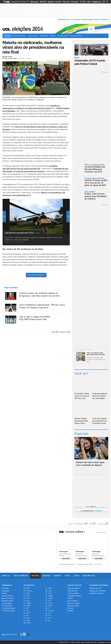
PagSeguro (97, 2)
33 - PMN (27, 606)
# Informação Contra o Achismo (95, 19)
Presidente (5, 588)
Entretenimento (21, 576)
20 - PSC (48, 591)
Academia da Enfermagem (67, 564)
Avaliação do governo (96, 593)
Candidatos (7, 585)
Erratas (91, 524)
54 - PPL (26, 611)
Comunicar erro (63, 332)
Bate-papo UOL (89, 576)
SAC (27, 2)
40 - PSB (48, 588)
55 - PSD (48, 593)
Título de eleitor (72, 591)
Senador (4, 593)
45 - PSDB (49, 596)
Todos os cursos (101, 532)
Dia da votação (72, 601)
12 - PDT (27, 598)
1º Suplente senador (8, 608)
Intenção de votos (95, 588)
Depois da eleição (73, 606)
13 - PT (48, 608)
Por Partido (29, 585)
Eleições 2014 (27, 29)
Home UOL (6, 576)
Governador (5, 591)
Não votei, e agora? (74, 603)
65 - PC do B (28, 591)
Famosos (75, 2)
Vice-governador (7, 606)
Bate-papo (34, 2)
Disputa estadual (20, 36)
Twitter (24, 634)
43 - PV (48, 621)
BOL (89, 2)
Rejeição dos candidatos (97, 591)
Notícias (43, 2)
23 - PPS (27, 613)
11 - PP (26, 608)
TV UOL (83, 2)
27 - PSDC (49, 598)
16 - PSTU (49, 606)
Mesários (70, 611)
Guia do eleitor (76, 36)
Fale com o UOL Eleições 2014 (77, 524)
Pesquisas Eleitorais (99, 585)
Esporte (51, 2)
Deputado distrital (7, 601)
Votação (70, 598)
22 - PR (26, 616)
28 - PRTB (27, 623)
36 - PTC (48, 616)
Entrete (58, 2)
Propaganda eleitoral (74, 596)
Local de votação (73, 593)
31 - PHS (27, 601)
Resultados (33, 36)
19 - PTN (48, 618)
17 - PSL (48, 601)
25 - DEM (27, 588)
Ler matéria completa (36, 275)
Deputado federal (7, 596)
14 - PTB (48, 613)
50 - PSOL (49, 603)
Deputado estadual (8, 598)
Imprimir (54, 332)
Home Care (98, 564)
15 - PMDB (27, 603)
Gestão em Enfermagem (85, 564)
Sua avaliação (63, 36)
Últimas (8, 36)
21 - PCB (27, 593)
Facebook (21, 634)
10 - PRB (27, 618)
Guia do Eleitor (74, 585)
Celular (28, 634)
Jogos (77, 576)
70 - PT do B (50, 611)
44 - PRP (27, 621)
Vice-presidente (7, 603)
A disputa (70, 608)
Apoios (53, 36)
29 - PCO (27, 596)
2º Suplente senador (8, 611)
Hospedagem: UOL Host (104, 642)
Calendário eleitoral (74, 588)
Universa (66, 2)
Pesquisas (44, 36)
